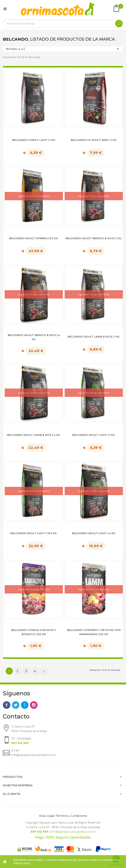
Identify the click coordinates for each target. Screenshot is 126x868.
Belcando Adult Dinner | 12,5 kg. (34, 238)
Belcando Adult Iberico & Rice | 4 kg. (34, 337)
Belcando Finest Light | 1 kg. (34, 140)
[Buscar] (63, 24)
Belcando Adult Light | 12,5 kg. (34, 533)
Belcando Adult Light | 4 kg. (94, 533)
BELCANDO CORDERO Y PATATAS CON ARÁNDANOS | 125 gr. (94, 632)
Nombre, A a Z (63, 49)
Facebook (7, 705)
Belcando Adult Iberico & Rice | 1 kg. (94, 238)
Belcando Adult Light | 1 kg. (94, 435)
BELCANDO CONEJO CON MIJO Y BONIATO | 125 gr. (34, 632)
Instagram (34, 705)
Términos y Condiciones (71, 816)
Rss (25, 705)
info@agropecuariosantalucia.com (73, 832)
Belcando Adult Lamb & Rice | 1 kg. (94, 337)
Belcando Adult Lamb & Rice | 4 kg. (34, 435)
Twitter (16, 705)
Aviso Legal (47, 816)
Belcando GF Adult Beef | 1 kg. (94, 140)
